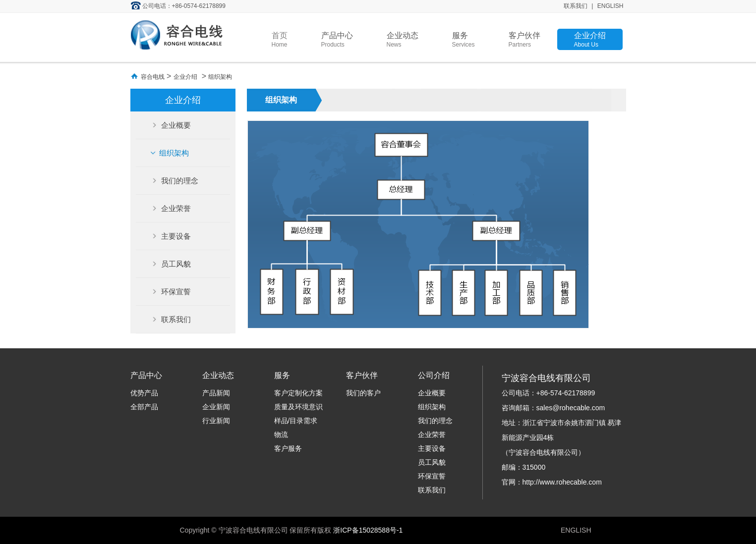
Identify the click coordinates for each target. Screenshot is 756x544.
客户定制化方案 (298, 393)
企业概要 (175, 125)
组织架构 (220, 77)
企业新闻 (216, 407)
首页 (280, 40)
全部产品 (144, 407)
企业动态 (403, 40)
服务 (464, 40)
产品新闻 (216, 393)
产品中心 (337, 40)
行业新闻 (216, 421)
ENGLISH (611, 6)
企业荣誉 (175, 208)
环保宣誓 (175, 292)
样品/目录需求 (296, 421)
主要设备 (175, 236)
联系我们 (576, 6)
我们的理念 (179, 181)
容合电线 (153, 77)
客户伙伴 (524, 40)
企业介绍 (590, 40)
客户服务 (288, 448)
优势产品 (144, 393)
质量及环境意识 (298, 407)
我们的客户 (363, 393)
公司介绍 (434, 375)
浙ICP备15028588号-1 (368, 530)
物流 (281, 435)
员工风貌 (175, 264)
